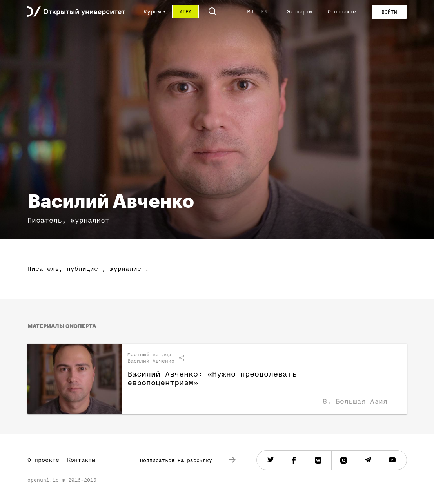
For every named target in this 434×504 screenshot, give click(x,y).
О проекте (342, 12)
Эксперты (300, 12)
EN (264, 12)
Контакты (81, 460)
